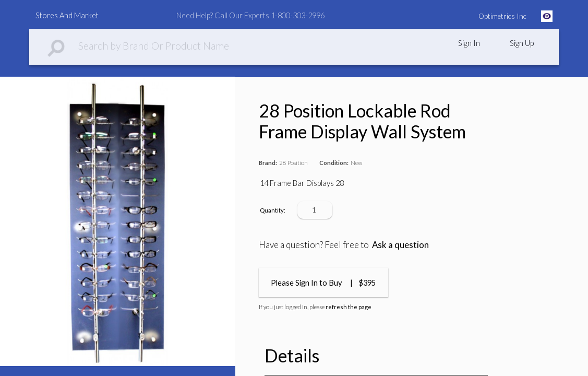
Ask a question (400, 245)
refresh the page (349, 307)
